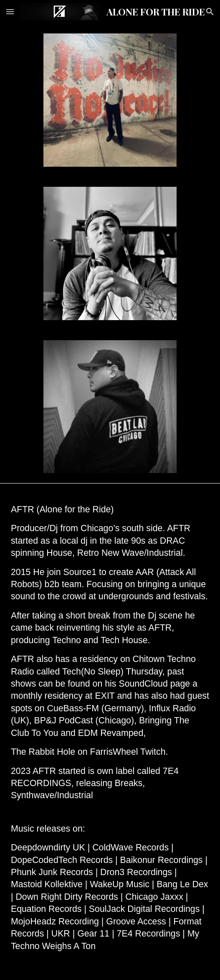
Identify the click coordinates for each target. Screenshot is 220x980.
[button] (10, 11)
